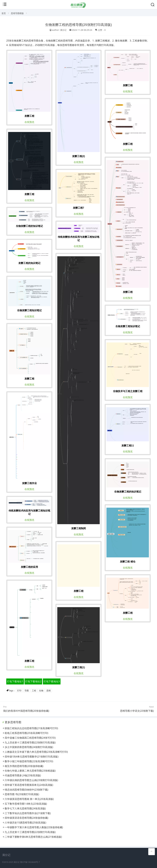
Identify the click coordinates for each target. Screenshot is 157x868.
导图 (27, 690)
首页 (4, 13)
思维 (49, 690)
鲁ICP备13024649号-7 (30, 862)
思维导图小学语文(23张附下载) (137, 711)
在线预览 (29, 122)
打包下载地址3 (52, 681)
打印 (19, 690)
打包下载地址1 (15, 681)
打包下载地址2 (33, 681)
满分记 (17, 862)
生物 (41, 690)
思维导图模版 (17, 13)
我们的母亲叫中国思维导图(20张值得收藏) (26, 711)
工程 (34, 690)
